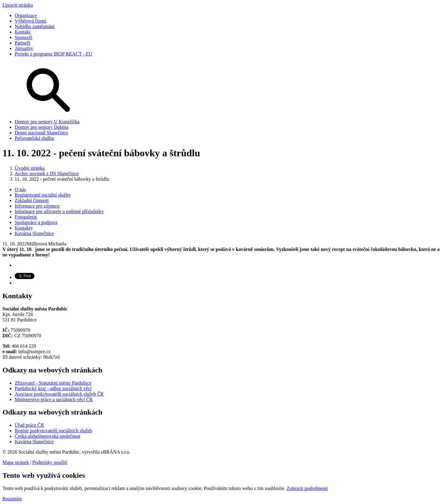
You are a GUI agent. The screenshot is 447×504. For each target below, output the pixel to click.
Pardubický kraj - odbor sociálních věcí (53, 388)
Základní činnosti (32, 200)
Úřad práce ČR (29, 425)
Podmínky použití (50, 462)
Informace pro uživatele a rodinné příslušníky (59, 211)
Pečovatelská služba (34, 138)
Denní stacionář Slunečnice (41, 133)
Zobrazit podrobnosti (307, 488)
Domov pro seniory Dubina (42, 127)
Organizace (26, 15)
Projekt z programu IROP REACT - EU (53, 54)
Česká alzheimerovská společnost (47, 436)
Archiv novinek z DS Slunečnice (47, 174)
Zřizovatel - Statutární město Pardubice (53, 383)
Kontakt (23, 32)
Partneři (22, 43)
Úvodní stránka (30, 168)
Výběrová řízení (31, 21)
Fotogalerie (26, 217)
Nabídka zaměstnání (35, 26)
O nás (20, 189)
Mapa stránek (16, 462)
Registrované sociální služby (43, 195)
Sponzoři (24, 37)
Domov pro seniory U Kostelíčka (47, 122)
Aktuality (24, 48)
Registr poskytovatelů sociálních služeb (53, 431)
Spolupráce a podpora (36, 222)
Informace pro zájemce (37, 206)
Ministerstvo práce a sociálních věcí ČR (54, 399)
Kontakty (24, 228)
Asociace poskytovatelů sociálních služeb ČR (59, 394)
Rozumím (12, 499)
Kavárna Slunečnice (34, 233)
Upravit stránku (18, 5)
